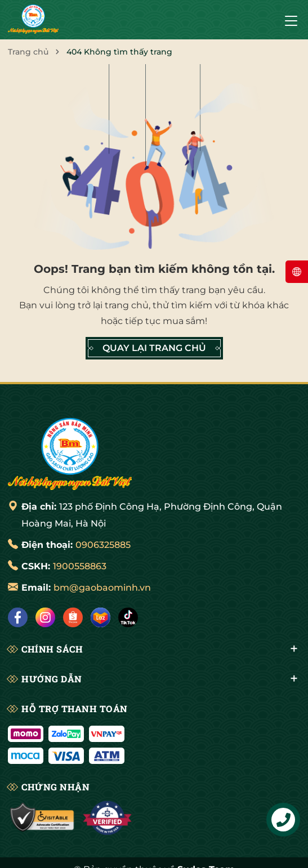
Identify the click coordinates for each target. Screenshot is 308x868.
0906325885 (103, 545)
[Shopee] (73, 617)
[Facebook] (18, 617)
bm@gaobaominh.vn (102, 588)
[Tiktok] (128, 617)
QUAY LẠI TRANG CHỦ (154, 348)
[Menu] (291, 20)
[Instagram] (45, 617)
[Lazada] (101, 617)
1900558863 (80, 566)
